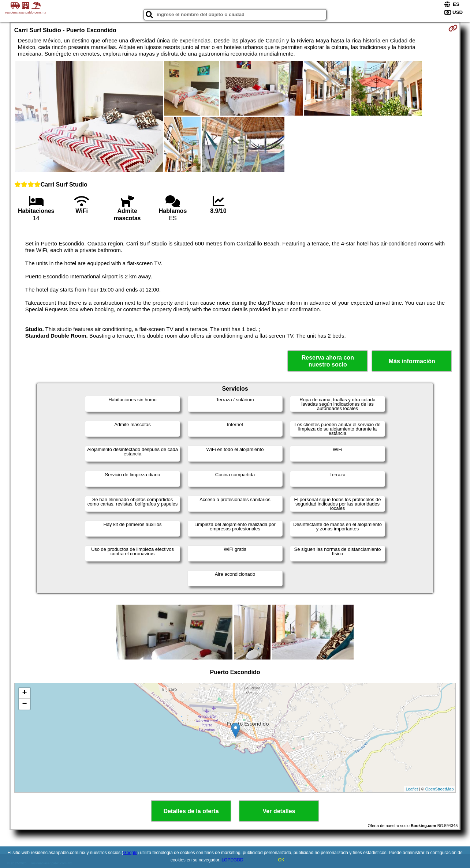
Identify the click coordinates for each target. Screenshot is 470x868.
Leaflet (412, 789)
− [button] (25, 704)
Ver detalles (279, 811)
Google (130, 853)
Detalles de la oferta (191, 811)
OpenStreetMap (440, 789)
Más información (412, 361)
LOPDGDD (232, 860)
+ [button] (25, 693)
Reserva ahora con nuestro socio (328, 361)
